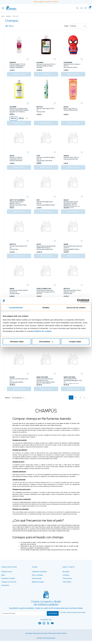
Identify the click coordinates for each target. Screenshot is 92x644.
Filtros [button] (9, 26)
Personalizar (46, 342)
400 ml (21, 119)
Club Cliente (67, 588)
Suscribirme (53, 620)
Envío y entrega (37, 581)
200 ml (13, 119)
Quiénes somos (7, 578)
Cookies (64, 640)
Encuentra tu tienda (8, 585)
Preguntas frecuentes (39, 578)
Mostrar (8, 404)
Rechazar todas (17, 342)
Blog (3, 581)
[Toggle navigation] (3, 8)
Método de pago (38, 588)
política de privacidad (79, 619)
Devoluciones (37, 585)
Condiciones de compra (40, 640)
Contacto (66, 581)
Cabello (8, 16)
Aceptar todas (75, 342)
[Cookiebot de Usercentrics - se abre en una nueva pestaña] (79, 301)
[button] (90, 8)
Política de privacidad (55, 640)
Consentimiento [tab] (16, 307)
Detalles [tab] (46, 307)
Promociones (67, 585)
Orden (66, 26)
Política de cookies (43, 331)
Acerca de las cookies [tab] (76, 307)
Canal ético (5, 592)
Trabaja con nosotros (9, 588)
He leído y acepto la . (73, 619)
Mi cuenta (66, 578)
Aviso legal (29, 640)
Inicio (3, 16)
